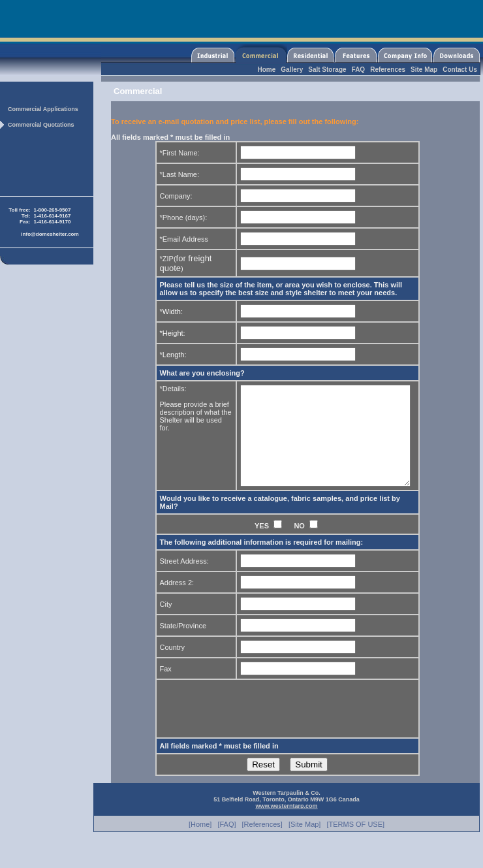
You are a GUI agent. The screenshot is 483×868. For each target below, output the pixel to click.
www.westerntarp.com (286, 826)
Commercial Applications (43, 109)
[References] (262, 844)
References (388, 70)
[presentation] (259, 728)
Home (267, 70)
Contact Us (460, 70)
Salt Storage (327, 70)
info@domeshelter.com (50, 234)
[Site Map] (305, 844)
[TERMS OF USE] (355, 844)
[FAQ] (226, 844)
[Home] (200, 844)
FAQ (359, 70)
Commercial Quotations (41, 125)
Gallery (292, 70)
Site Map (424, 70)
